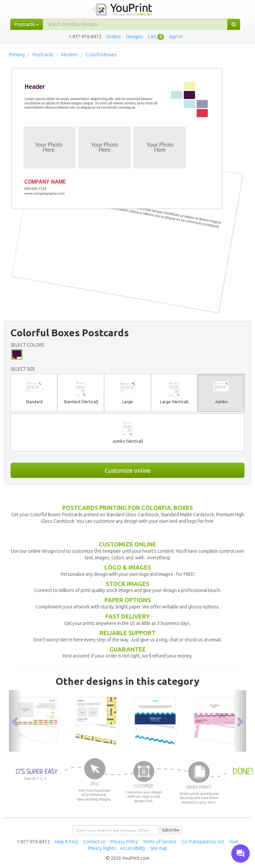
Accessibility (133, 848)
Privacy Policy (124, 842)
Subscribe (170, 830)
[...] (135, 24)
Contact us (94, 842)
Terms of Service (160, 842)
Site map (159, 848)
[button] (15, 721)
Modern (70, 55)
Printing (17, 55)
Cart (152, 37)
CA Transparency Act (203, 842)
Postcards (43, 55)
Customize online (128, 470)
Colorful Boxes (101, 55)
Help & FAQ (66, 842)
